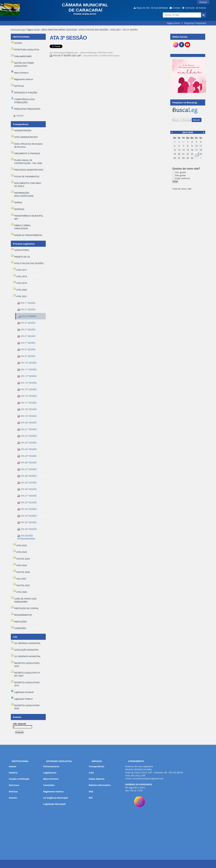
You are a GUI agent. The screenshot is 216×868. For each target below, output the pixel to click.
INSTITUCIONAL (21, 37)
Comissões (49, 785)
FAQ (91, 791)
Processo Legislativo (24, 244)
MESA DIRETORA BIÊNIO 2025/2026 (59, 30)
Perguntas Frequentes (195, 23)
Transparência (21, 124)
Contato (177, 8)
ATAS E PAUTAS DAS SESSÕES (94, 30)
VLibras (202, 8)
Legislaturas (50, 773)
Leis (15, 637)
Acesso (13, 766)
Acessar (203, 2)
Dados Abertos (97, 779)
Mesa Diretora (51, 779)
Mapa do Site (143, 8)
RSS (91, 798)
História (13, 773)
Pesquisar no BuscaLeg (185, 102)
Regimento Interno (53, 791)
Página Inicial (173, 23)
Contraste (190, 8)
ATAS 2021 (116, 30)
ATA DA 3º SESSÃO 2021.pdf (65, 55)
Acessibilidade (161, 8)
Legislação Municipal (54, 804)
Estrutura (14, 785)
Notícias (13, 791)
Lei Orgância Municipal (56, 798)
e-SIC (91, 773)
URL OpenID (19, 724)
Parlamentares (51, 766)
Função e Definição (19, 779)
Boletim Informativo (100, 785)
